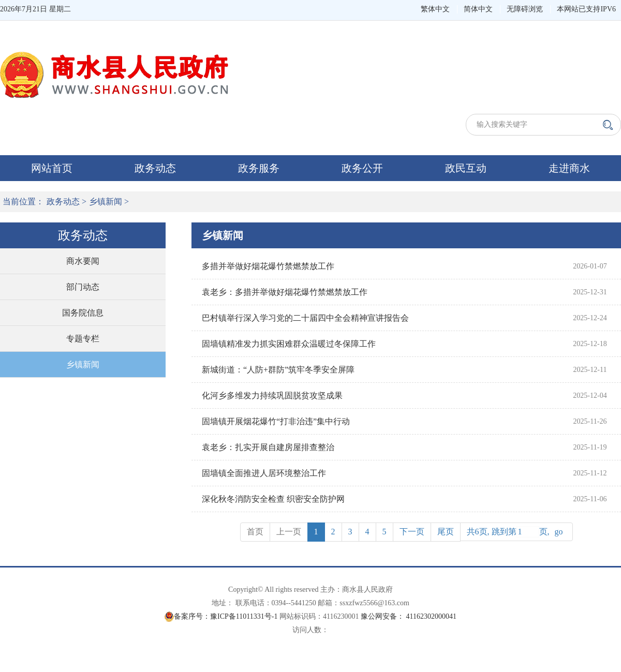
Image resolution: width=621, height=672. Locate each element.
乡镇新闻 (106, 201)
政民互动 (466, 168)
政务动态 (155, 168)
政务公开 (362, 168)
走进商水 (569, 168)
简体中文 (478, 9)
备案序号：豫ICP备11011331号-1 (226, 616)
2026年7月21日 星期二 (35, 9)
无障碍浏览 (525, 9)
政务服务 (259, 168)
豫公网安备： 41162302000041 (409, 616)
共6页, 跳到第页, (516, 532)
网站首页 (52, 168)
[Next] (412, 532)
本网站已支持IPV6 (586, 9)
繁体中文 (435, 9)
